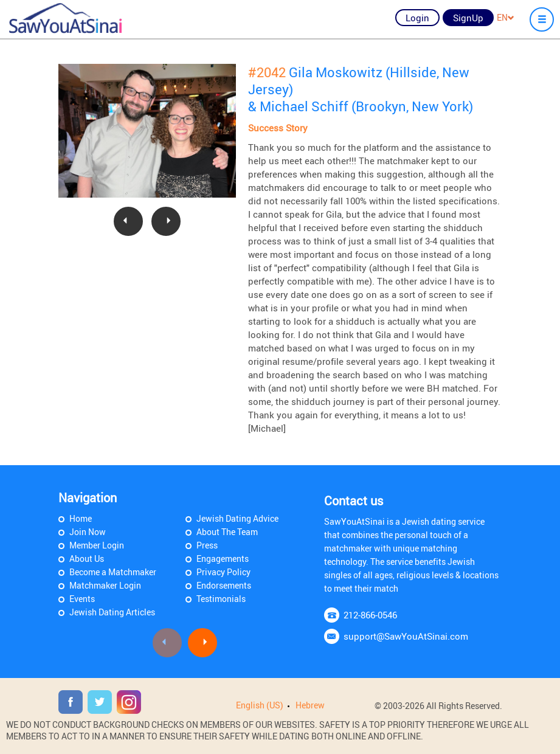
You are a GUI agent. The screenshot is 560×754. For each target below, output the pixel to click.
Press (207, 545)
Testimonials (221, 599)
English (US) (260, 705)
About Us (87, 559)
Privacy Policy (223, 572)
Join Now (88, 532)
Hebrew (310, 705)
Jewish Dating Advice (237, 518)
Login (417, 18)
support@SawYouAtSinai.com (406, 636)
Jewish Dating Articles (112, 612)
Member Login (97, 545)
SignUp (468, 18)
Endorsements (224, 585)
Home (81, 518)
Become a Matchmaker (113, 572)
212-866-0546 (370, 615)
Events (82, 599)
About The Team (227, 532)
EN (506, 17)
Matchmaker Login (105, 585)
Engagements (223, 559)
